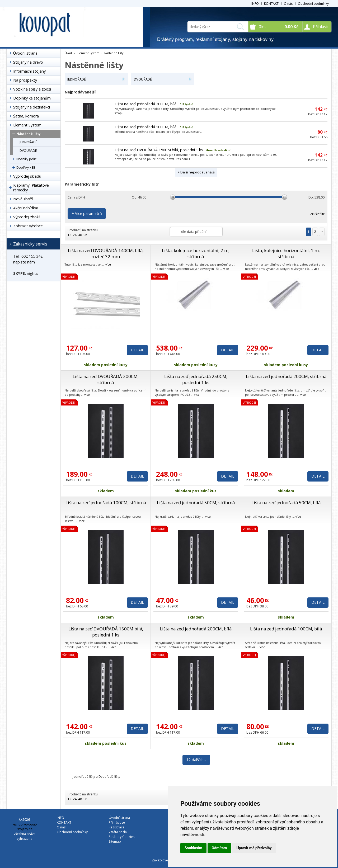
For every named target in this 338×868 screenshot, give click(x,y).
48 (80, 235)
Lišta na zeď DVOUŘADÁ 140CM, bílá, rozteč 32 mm (106, 253)
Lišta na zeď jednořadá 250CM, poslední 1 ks (196, 379)
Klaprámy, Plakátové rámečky (31, 188)
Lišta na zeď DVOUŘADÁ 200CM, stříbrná (106, 379)
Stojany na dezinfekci (32, 107)
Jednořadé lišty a (86, 777)
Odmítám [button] (219, 848)
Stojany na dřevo (28, 62)
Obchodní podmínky (313, 4)
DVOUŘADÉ (28, 151)
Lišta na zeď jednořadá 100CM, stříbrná (106, 503)
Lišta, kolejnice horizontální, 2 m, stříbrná (196, 253)
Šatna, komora (26, 116)
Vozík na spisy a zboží (32, 89)
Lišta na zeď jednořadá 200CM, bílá (145, 104)
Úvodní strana (25, 53)
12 (69, 235)
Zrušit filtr (317, 214)
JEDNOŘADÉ (28, 142)
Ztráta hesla (118, 832)
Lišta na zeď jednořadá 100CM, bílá (145, 127)
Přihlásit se (117, 822)
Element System (27, 125)
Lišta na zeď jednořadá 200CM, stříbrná (286, 376)
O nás (288, 4)
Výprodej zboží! (27, 217)
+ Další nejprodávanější (196, 172)
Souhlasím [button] (193, 848)
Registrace (117, 827)
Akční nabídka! (25, 208)
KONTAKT (271, 4)
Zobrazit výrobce (28, 226)
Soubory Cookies (122, 837)
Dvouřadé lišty (109, 777)
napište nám (24, 262)
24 (75, 235)
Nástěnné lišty (29, 134)
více (108, 264)
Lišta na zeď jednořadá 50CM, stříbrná (196, 503)
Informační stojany (29, 71)
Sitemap (115, 841)
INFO (255, 4)
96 (85, 235)
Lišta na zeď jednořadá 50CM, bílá (286, 503)
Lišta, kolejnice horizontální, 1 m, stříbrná (286, 253)
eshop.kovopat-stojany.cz (25, 827)
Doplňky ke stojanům (32, 98)
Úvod (68, 53)
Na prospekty (25, 80)
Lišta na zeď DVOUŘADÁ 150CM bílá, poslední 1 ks (159, 150)
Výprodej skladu (27, 176)
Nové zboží (23, 199)
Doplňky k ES (26, 168)
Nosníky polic (26, 159)
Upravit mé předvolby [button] (254, 848)
